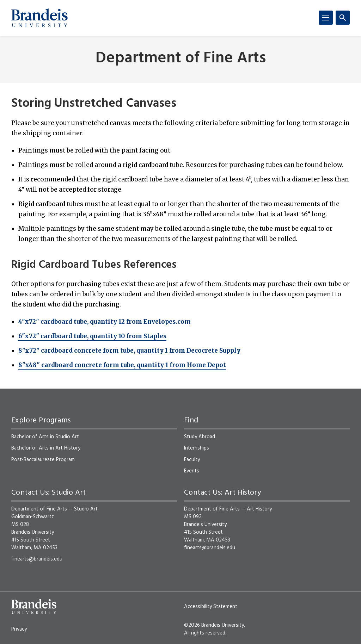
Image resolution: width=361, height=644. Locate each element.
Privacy (19, 629)
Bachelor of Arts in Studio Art (45, 437)
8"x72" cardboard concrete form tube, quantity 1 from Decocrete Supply (129, 351)
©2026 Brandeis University (214, 625)
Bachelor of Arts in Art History (46, 448)
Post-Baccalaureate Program (43, 460)
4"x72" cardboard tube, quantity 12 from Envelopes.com (105, 322)
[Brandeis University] (39, 18)
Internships (197, 448)
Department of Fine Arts (181, 59)
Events (192, 471)
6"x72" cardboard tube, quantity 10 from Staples (92, 336)
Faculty (192, 460)
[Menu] (326, 18)
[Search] (343, 18)
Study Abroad (200, 437)
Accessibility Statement (211, 607)
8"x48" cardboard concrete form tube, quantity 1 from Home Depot (122, 365)
